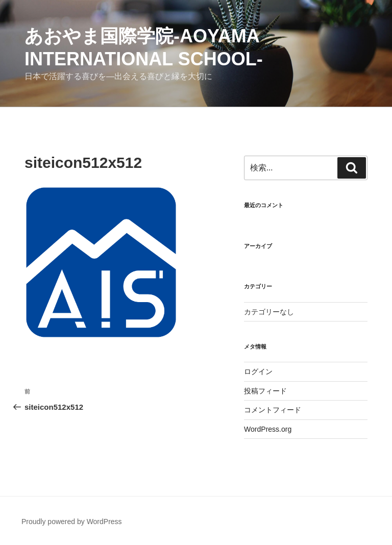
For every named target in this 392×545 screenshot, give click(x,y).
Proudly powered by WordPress (72, 522)
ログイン (258, 371)
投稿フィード (265, 391)
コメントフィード (273, 410)
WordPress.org (268, 429)
